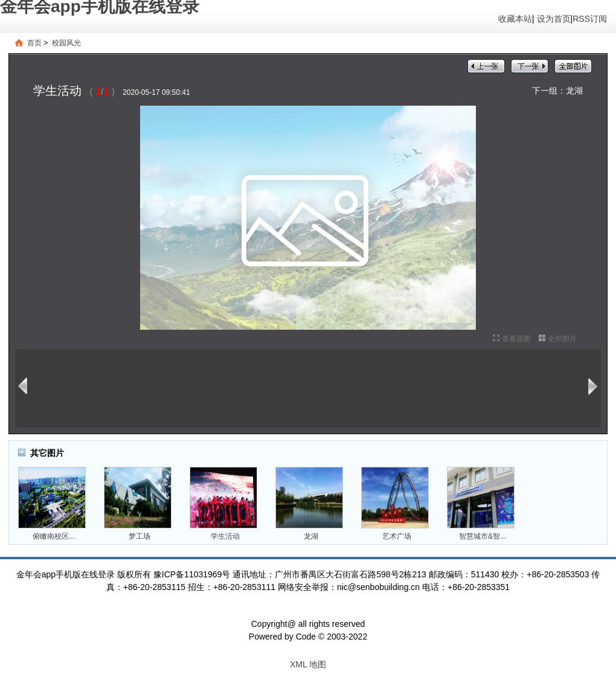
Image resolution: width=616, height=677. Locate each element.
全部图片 (562, 339)
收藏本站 (515, 19)
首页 (34, 43)
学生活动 (225, 536)
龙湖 (574, 91)
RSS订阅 (590, 19)
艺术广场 (397, 536)
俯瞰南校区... (54, 536)
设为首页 (554, 19)
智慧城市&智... (483, 536)
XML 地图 (308, 664)
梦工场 (140, 536)
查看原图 (516, 339)
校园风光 (66, 43)
